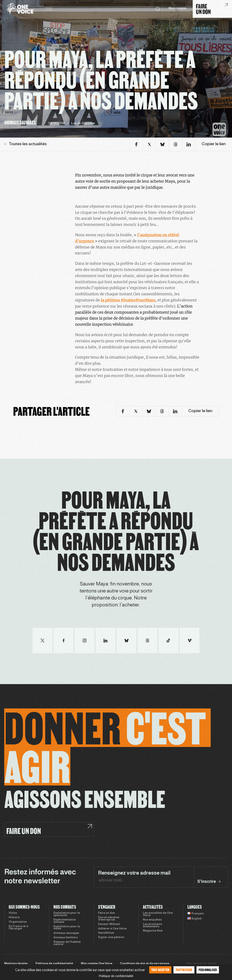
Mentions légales (16, 964)
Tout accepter (160, 970)
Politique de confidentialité (54, 964)
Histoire (14, 918)
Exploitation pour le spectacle (67, 914)
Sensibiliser (106, 933)
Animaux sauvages (66, 933)
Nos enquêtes (152, 920)
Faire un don (106, 913)
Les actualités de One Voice (158, 914)
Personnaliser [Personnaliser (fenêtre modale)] (208, 970)
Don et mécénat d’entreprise (109, 919)
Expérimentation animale (65, 921)
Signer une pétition (111, 937)
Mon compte (177, 9)
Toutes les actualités (25, 144)
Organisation (18, 922)
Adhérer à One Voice (112, 929)
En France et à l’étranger (18, 928)
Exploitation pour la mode (67, 928)
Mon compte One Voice (97, 964)
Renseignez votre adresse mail (134, 873)
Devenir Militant (109, 924)
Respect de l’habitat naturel (67, 943)
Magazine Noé (153, 931)
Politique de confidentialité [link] (116, 976)
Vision (13, 913)
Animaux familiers (66, 938)
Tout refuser (184, 970)
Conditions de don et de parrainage (145, 964)
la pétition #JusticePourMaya (128, 300)
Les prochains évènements (152, 925)
